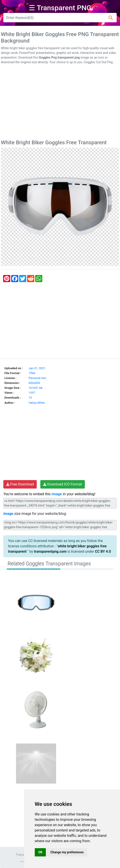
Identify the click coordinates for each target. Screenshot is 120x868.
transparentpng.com (50, 551)
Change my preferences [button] (67, 852)
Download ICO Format (63, 484)
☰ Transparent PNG (60, 8)
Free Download (20, 484)
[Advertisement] (60, 103)
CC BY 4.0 (103, 551)
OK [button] (40, 852)
